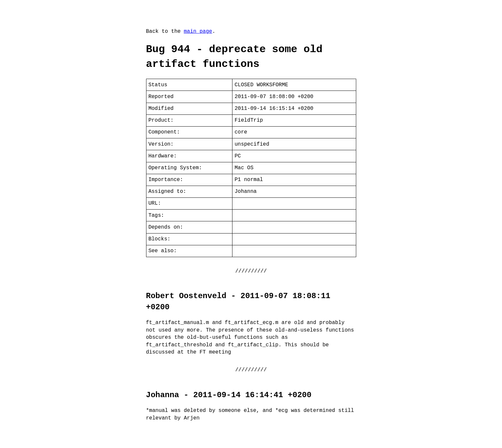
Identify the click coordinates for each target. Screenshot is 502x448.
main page (198, 31)
